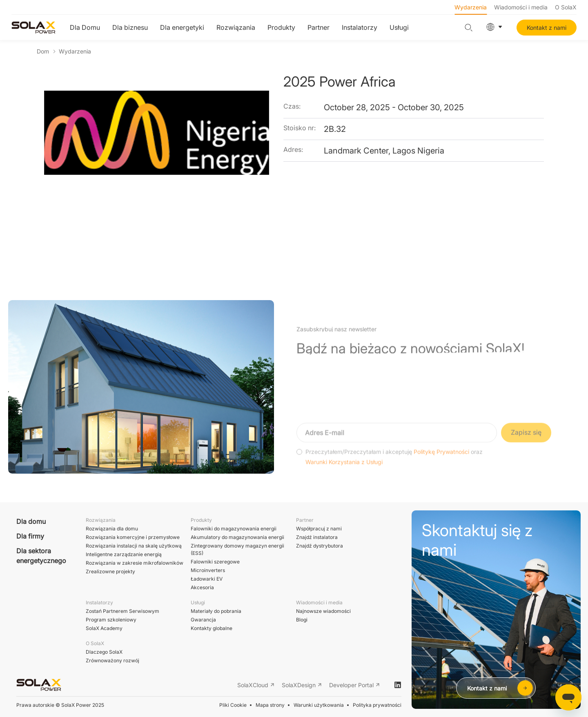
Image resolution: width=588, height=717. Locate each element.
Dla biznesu (130, 27)
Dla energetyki (182, 27)
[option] (157, 168)
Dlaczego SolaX (104, 652)
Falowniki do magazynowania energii (234, 529)
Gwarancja (203, 620)
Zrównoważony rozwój (112, 660)
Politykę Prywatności (441, 466)
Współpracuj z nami (319, 529)
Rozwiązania (236, 27)
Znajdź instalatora (317, 537)
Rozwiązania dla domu (112, 529)
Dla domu (31, 521)
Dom (43, 51)
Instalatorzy (360, 27)
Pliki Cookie (233, 705)
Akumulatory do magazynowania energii (237, 537)
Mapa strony (270, 705)
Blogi (302, 620)
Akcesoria (202, 587)
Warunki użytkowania (319, 705)
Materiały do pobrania (216, 611)
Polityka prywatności (377, 705)
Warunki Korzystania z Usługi (344, 477)
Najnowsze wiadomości (323, 611)
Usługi (399, 27)
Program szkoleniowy (111, 620)
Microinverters (208, 570)
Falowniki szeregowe (215, 562)
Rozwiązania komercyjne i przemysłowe (133, 537)
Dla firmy (30, 536)
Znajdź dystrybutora (320, 546)
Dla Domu (85, 27)
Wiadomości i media (521, 7)
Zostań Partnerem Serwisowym (122, 611)
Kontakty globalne (212, 628)
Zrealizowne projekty (110, 571)
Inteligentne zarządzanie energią (124, 554)
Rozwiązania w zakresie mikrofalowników (135, 563)
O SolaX (566, 7)
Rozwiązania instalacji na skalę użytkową (134, 546)
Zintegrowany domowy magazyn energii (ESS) (237, 549)
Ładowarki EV (207, 579)
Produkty (281, 27)
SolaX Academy (104, 628)
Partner (318, 27)
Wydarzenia (471, 7)
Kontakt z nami (547, 28)
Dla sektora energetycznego (41, 556)
